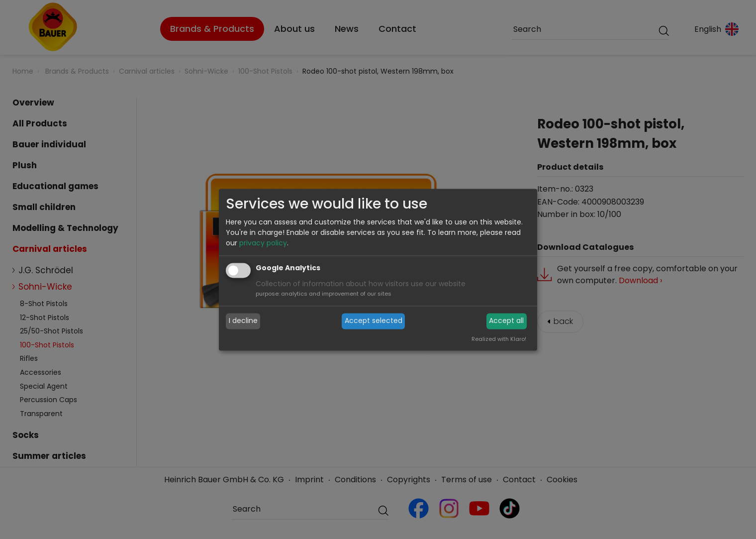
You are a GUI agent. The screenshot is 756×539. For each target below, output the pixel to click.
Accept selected (374, 321)
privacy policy (263, 243)
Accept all (506, 321)
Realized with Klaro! (499, 339)
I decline (243, 321)
